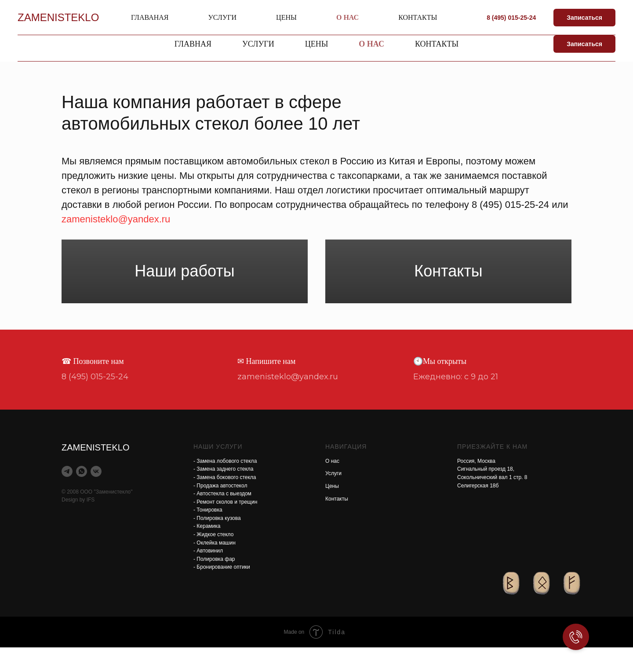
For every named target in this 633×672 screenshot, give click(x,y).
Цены (332, 511)
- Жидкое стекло (213, 559)
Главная (193, 44)
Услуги (333, 498)
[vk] (96, 496)
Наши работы (184, 283)
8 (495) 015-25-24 (545, 13)
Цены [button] (317, 44)
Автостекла (126, 18)
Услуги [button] (258, 44)
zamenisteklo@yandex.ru (402, 13)
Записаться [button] (584, 44)
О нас (371, 44)
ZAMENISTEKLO (139, 8)
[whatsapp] (82, 496)
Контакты (437, 44)
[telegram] (67, 496)
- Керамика (207, 551)
